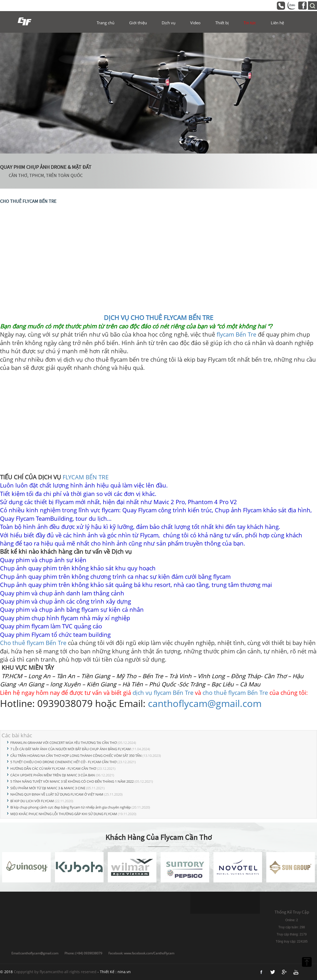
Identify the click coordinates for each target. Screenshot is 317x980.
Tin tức (250, 23)
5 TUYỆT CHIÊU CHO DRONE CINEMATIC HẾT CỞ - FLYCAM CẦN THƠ (63, 762)
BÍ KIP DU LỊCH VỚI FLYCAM (32, 801)
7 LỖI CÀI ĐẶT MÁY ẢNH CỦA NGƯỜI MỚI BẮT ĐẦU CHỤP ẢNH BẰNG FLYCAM (71, 749)
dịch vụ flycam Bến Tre (163, 692)
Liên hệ (277, 23)
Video (195, 23)
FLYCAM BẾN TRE (86, 477)
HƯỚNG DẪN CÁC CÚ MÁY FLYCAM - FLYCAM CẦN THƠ (53, 768)
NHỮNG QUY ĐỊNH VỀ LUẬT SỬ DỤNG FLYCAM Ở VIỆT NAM (57, 794)
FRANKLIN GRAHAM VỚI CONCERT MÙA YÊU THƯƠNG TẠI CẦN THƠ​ (64, 743)
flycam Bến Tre (236, 334)
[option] (158, 93)
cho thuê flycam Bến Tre (236, 692)
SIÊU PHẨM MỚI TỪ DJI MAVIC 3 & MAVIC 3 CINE (48, 788)
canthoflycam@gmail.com (205, 703)
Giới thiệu (138, 23)
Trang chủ (106, 23)
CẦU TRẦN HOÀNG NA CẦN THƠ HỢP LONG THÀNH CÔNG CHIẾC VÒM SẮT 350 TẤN (76, 756)
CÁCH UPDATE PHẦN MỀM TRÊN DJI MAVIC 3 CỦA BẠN (53, 775)
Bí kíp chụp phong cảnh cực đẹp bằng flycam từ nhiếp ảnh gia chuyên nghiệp (71, 807)
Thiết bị (222, 23)
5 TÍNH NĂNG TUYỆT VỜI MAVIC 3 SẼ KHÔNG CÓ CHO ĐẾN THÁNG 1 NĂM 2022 (72, 781)
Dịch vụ (169, 23)
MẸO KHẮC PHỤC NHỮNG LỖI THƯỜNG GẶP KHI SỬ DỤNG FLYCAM (64, 814)
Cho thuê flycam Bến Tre (34, 643)
